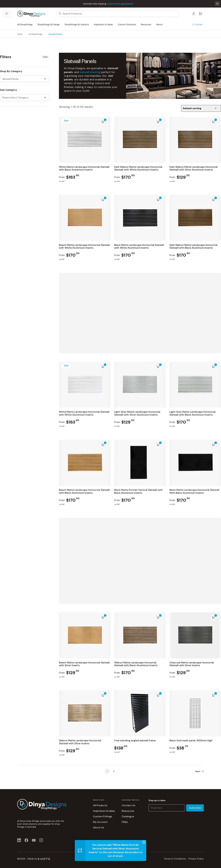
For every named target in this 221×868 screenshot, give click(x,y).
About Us (98, 827)
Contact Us (128, 805)
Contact (197, 24)
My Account (100, 822)
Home (20, 34)
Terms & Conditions (175, 859)
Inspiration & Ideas (103, 24)
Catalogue (128, 816)
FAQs (125, 822)
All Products (100, 805)
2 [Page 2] (114, 771)
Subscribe (195, 808)
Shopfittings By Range (49, 24)
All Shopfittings (25, 24)
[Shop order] (201, 108)
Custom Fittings (103, 816)
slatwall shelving (90, 72)
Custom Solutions (127, 24)
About (159, 24)
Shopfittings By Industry (77, 24)
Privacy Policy (196, 859)
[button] (217, 4)
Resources (146, 24)
